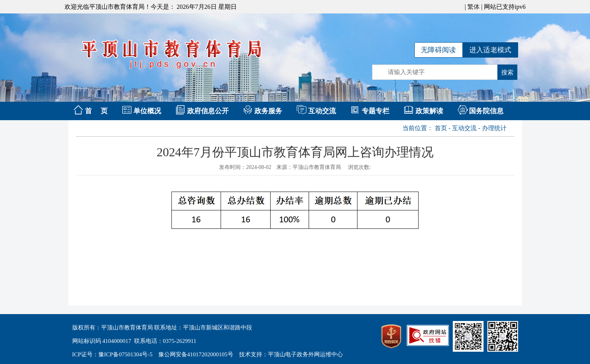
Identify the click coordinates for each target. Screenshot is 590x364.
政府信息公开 (208, 111)
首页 (441, 128)
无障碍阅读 (439, 50)
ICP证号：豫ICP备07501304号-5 (112, 354)
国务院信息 (486, 111)
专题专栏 (376, 111)
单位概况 (147, 111)
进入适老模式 (490, 50)
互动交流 (322, 111)
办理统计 (494, 128)
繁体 (474, 7)
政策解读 (429, 111)
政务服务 (268, 111)
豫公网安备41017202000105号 (196, 354)
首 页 (96, 111)
